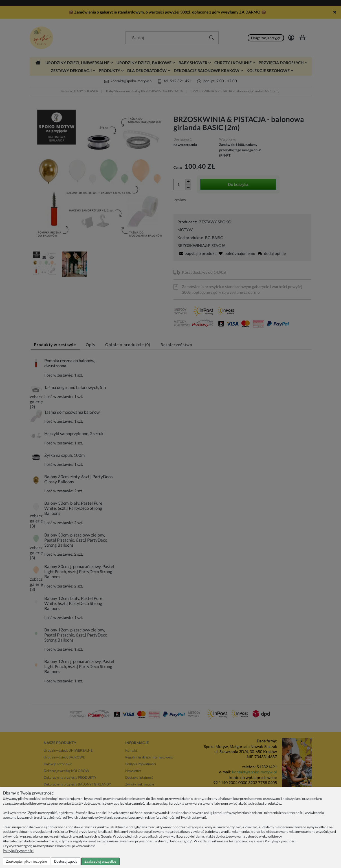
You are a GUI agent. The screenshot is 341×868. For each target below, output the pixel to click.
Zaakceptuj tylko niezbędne (26, 862)
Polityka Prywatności (18, 851)
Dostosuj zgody (66, 862)
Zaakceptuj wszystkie (100, 862)
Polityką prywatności (280, 841)
